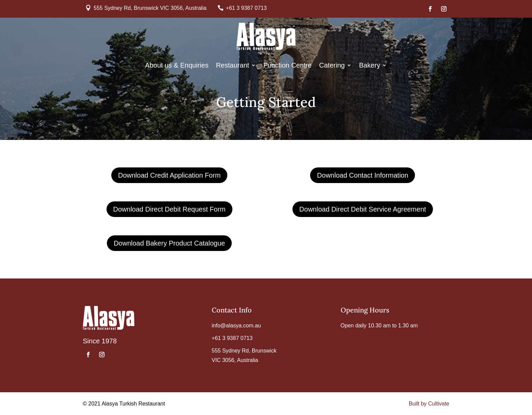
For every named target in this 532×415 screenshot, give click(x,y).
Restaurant (232, 66)
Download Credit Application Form (169, 175)
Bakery (369, 66)
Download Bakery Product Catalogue (169, 243)
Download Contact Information (363, 175)
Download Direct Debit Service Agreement (363, 209)
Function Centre (287, 66)
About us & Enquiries (177, 66)
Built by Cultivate (429, 404)
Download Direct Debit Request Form (169, 209)
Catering (332, 66)
